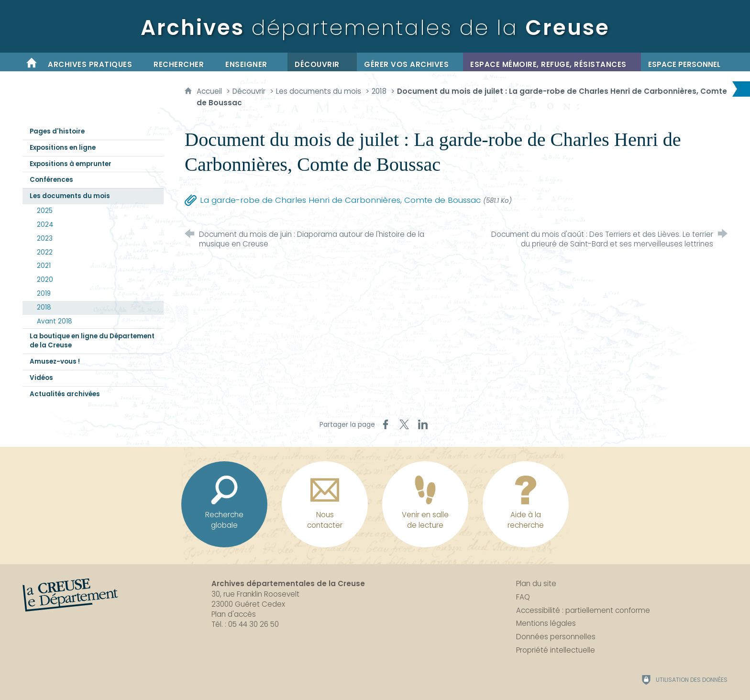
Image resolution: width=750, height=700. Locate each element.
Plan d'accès (234, 614)
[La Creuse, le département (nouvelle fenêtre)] (70, 595)
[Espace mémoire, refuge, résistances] (552, 62)
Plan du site (536, 583)
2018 (379, 91)
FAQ (523, 597)
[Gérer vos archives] (410, 62)
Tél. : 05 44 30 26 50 (245, 624)
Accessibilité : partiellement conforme (583, 610)
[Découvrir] (322, 62)
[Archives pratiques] (94, 62)
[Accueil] (32, 62)
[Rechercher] (182, 62)
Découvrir (249, 91)
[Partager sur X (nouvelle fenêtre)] (404, 424)
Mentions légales (546, 623)
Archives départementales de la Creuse (288, 583)
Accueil (210, 91)
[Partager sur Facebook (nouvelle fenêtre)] (386, 424)
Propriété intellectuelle (556, 650)
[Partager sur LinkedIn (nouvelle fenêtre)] (423, 424)
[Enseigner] (253, 62)
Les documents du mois (319, 91)
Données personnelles (556, 637)
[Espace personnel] (684, 62)
